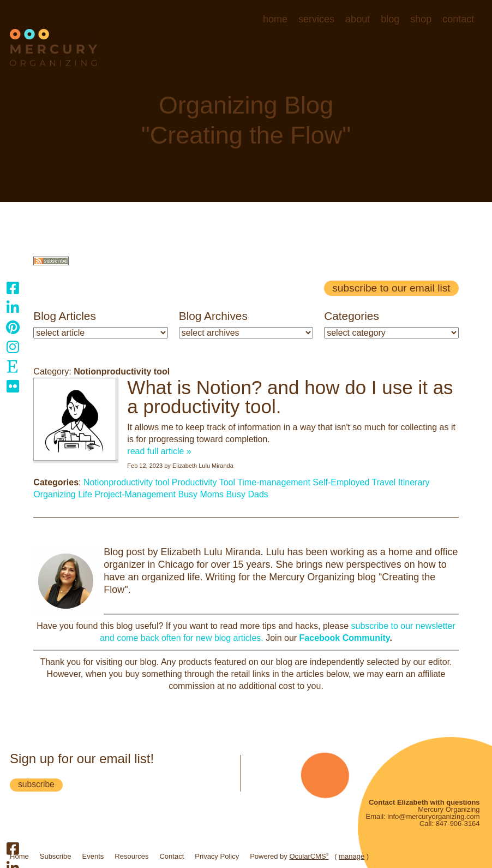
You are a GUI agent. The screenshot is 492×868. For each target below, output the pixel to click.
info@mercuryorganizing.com (433, 816)
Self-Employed (341, 482)
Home (275, 19)
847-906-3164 (458, 824)
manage (352, 856)
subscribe (36, 784)
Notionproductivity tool (126, 482)
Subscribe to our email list (391, 288)
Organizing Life (63, 494)
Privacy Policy (217, 856)
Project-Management (135, 494)
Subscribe (56, 856)
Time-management (274, 482)
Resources (131, 856)
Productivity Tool (203, 482)
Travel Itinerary (401, 482)
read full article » (159, 451)
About (358, 19)
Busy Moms (201, 494)
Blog (390, 19)
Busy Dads (247, 494)
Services (316, 19)
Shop (421, 19)
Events (93, 856)
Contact (458, 19)
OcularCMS (309, 856)
